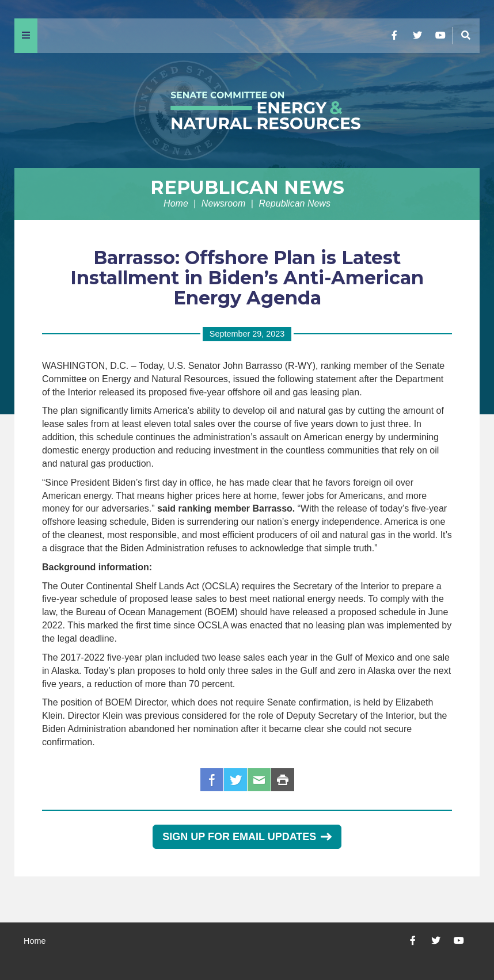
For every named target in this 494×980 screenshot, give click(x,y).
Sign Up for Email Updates (247, 837)
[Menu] (26, 36)
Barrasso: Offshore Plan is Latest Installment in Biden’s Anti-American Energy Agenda (247, 278)
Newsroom (223, 203)
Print (283, 780)
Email (259, 780)
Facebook (212, 780)
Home (176, 203)
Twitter (235, 780)
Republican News (247, 187)
